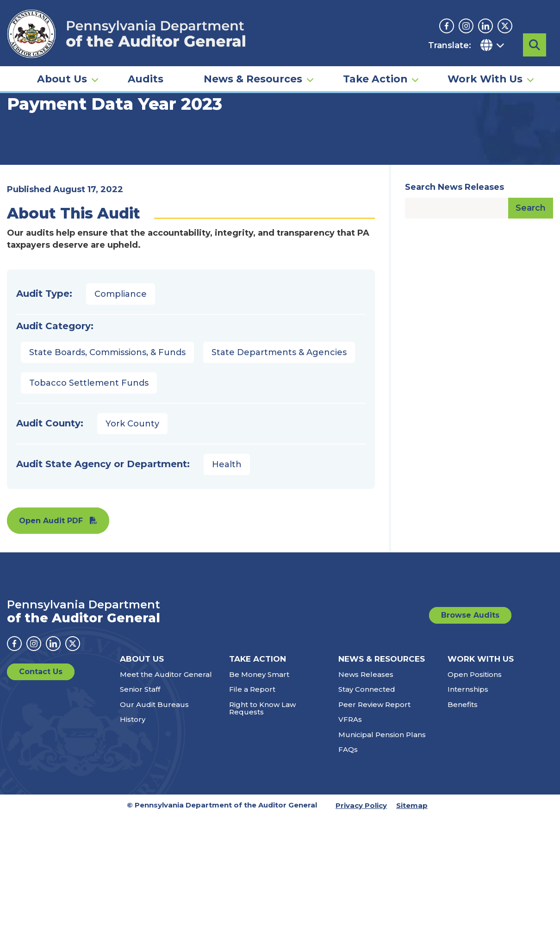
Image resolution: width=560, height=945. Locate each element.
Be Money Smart (259, 755)
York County (132, 505)
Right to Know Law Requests (262, 789)
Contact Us (41, 753)
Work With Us (485, 77)
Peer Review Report (374, 785)
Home (20, 141)
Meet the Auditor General (166, 755)
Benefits (463, 785)
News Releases (366, 755)
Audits (146, 77)
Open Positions (475, 755)
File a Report (252, 770)
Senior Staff (140, 770)
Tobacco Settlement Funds (89, 464)
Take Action (375, 77)
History (133, 800)
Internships (468, 770)
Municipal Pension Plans (382, 816)
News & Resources (253, 77)
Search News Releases (454, 268)
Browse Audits (470, 696)
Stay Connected (367, 770)
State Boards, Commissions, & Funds (107, 433)
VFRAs (350, 800)
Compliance (121, 375)
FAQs (348, 830)
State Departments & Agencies (279, 433)
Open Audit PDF (51, 602)
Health (227, 545)
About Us (62, 77)
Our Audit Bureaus (154, 785)
